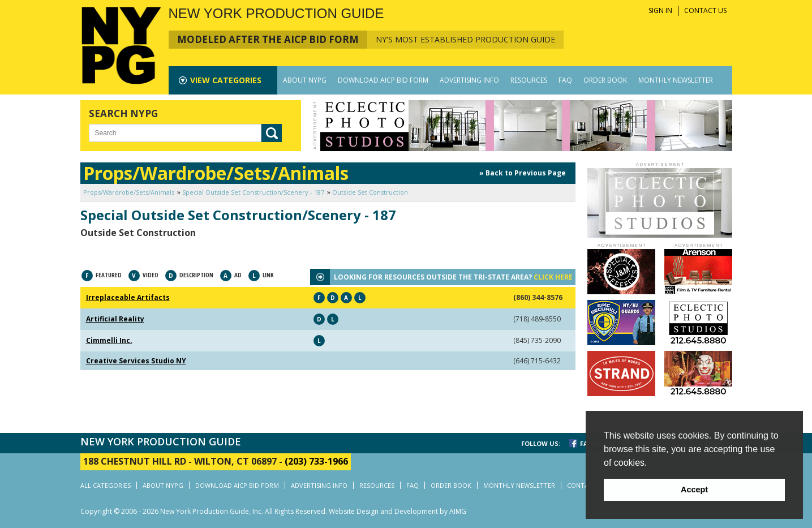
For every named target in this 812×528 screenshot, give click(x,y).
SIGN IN (660, 10)
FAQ (565, 80)
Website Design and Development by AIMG (398, 511)
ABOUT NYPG (305, 80)
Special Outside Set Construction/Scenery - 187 (253, 192)
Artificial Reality (115, 319)
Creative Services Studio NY (136, 361)
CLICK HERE (553, 277)
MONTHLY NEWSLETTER (676, 80)
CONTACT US (705, 10)
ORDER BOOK (605, 80)
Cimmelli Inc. (109, 340)
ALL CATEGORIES (106, 485)
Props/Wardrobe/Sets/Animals (129, 192)
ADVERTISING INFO (469, 80)
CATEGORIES (226, 80)
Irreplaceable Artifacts (128, 297)
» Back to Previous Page (523, 173)
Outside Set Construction (370, 192)
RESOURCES (529, 80)
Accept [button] (694, 490)
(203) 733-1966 (316, 461)
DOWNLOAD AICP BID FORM (383, 80)
